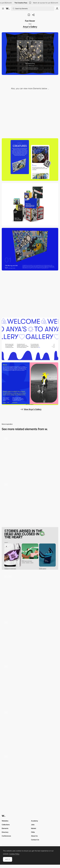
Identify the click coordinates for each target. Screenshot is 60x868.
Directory (5, 832)
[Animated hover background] (30, 639)
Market (34, 828)
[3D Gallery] (30, 204)
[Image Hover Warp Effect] (30, 774)
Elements (5, 828)
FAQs (33, 832)
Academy (35, 821)
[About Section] (30, 384)
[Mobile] (30, 160)
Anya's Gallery (30, 27)
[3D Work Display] (30, 249)
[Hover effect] (30, 457)
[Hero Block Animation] (30, 339)
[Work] (30, 548)
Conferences (6, 836)
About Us (34, 836)
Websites (5, 821)
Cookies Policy (14, 854)
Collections (6, 825)
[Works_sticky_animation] (30, 594)
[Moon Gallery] (30, 684)
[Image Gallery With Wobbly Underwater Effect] (30, 729)
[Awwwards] (8, 9)
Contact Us (35, 840)
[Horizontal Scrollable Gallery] (30, 294)
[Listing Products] (30, 502)
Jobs (33, 825)
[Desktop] (30, 115)
